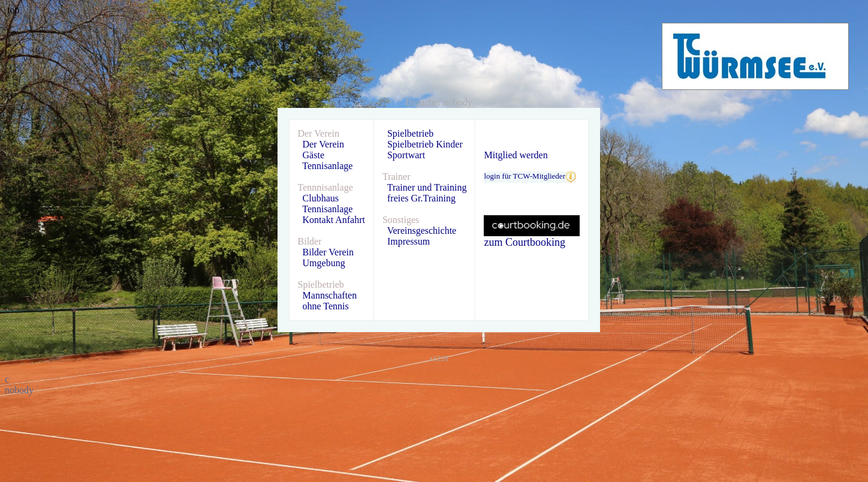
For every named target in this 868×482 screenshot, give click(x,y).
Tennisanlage (327, 166)
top (13, 10)
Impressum (409, 241)
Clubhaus (321, 198)
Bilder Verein (328, 252)
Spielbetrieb (410, 133)
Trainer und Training (427, 187)
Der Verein (323, 144)
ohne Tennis (326, 306)
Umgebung (324, 263)
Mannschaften (330, 295)
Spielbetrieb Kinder (425, 144)
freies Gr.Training (421, 198)
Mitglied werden (516, 155)
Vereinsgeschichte (422, 231)
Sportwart (406, 155)
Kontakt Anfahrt (334, 220)
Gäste (314, 155)
